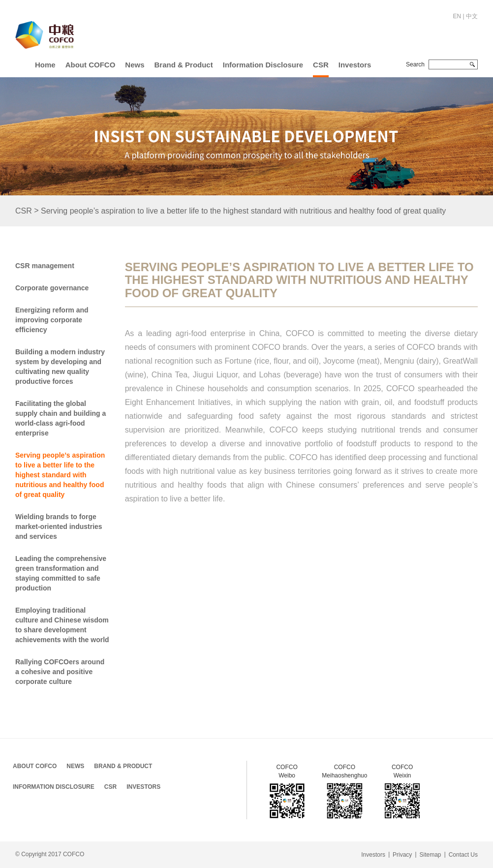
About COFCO (91, 65)
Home (45, 65)
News (135, 65)
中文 (472, 16)
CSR (321, 65)
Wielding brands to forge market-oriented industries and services (59, 527)
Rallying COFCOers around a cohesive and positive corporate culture (60, 672)
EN (457, 16)
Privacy (402, 855)
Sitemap (430, 855)
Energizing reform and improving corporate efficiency (52, 320)
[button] (91, 63)
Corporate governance (52, 288)
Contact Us (463, 855)
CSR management (45, 266)
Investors (355, 65)
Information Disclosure (263, 65)
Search (415, 64)
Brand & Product (184, 65)
